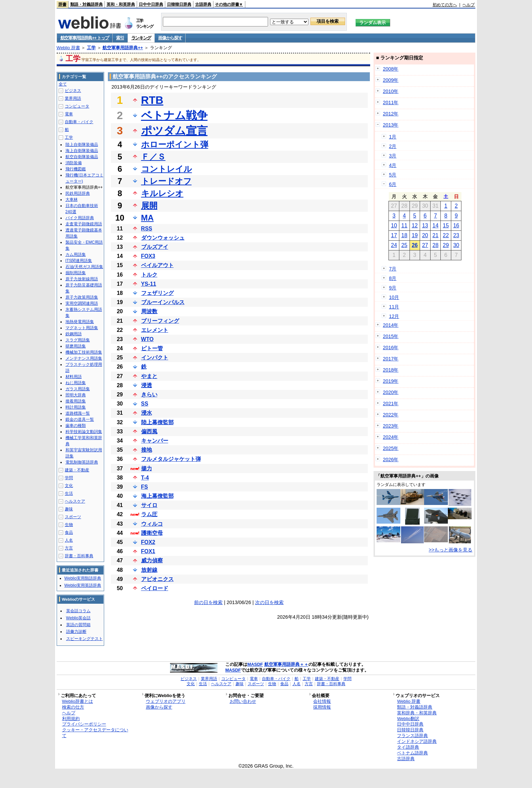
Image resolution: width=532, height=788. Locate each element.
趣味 (69, 509)
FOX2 (148, 542)
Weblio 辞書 (68, 48)
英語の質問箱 (78, 625)
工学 (91, 48)
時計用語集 (76, 407)
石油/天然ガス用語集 (84, 267)
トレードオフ (166, 181)
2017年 (391, 359)
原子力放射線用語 (82, 279)
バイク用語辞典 (80, 218)
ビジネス (73, 91)
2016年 (391, 348)
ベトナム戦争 (174, 115)
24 (394, 245)
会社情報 (322, 701)
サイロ (149, 505)
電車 (69, 114)
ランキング (141, 38)
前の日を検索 (208, 602)
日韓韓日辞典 (179, 4)
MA (147, 218)
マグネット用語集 (82, 328)
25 (404, 245)
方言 (69, 548)
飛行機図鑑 (76, 169)
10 (394, 226)
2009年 (391, 80)
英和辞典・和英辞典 (417, 713)
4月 (393, 165)
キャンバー (155, 441)
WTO (147, 339)
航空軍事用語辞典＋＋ (286, 664)
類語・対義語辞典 (87, 4)
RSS (147, 229)
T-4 (145, 478)
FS (145, 487)
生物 (69, 525)
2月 (393, 146)
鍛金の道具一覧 (80, 419)
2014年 (391, 325)
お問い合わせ (243, 701)
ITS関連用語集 (79, 261)
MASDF (255, 664)
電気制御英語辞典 (82, 462)
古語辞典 (203, 4)
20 (425, 235)
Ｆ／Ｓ (153, 157)
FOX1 (148, 551)
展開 (149, 205)
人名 (69, 540)
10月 (394, 297)
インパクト (155, 358)
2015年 (391, 336)
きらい (149, 395)
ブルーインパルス (163, 302)
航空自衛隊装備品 (82, 157)
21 (436, 235)
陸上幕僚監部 (157, 422)
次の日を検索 (269, 602)
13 (425, 226)
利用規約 (71, 719)
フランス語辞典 (412, 736)
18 (404, 235)
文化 (69, 486)
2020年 (391, 392)
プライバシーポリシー (84, 724)
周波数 (149, 311)
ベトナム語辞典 (412, 753)
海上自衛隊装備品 (82, 151)
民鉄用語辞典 (78, 193)
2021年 (391, 404)
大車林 (72, 200)
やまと (149, 376)
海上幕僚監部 (157, 496)
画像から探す (170, 38)
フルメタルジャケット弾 (171, 459)
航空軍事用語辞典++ (123, 48)
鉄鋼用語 (74, 334)
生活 (69, 493)
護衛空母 (152, 533)
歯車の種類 (76, 426)
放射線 (149, 570)
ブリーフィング (160, 321)
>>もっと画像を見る (451, 550)
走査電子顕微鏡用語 (84, 224)
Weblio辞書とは (78, 701)
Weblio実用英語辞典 (83, 585)
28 (436, 245)
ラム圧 (149, 514)
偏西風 (149, 431)
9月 (393, 288)
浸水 (147, 413)
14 (436, 226)
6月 (393, 184)
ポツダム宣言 (174, 131)
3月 (393, 156)
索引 (120, 38)
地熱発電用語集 (80, 322)
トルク (149, 275)
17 (394, 235)
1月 (393, 137)
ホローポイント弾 (175, 144)
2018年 (391, 370)
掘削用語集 (76, 273)
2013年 (391, 125)
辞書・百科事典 (79, 556)
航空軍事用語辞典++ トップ (85, 38)
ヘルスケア (75, 501)
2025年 (391, 448)
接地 (147, 450)
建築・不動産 (77, 470)
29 (446, 245)
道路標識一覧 (78, 413)
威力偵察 (152, 560)
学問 (69, 478)
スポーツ (73, 517)
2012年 (391, 114)
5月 (393, 175)
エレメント (155, 330)
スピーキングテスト (84, 639)
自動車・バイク (79, 122)
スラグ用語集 (78, 340)
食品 (69, 532)
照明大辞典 (76, 395)
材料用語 (74, 377)
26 (415, 245)
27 (425, 245)
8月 (393, 278)
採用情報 (322, 707)
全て (63, 84)
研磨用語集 (76, 346)
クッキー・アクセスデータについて (95, 733)
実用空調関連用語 (82, 303)
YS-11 (149, 284)
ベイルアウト (157, 265)
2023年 (391, 426)
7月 (393, 269)
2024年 (391, 437)
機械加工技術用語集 (84, 352)
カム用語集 (76, 255)
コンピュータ (77, 106)
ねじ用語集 (76, 383)
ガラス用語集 (78, 389)
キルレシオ (162, 193)
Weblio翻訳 (408, 719)
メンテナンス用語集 (84, 358)
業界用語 (73, 98)
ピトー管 (152, 348)
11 (404, 226)
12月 (394, 316)
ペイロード (155, 588)
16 (456, 226)
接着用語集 (76, 401)
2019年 (391, 381)
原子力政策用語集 (82, 297)
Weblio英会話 (78, 618)
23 (456, 235)
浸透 (147, 385)
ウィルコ (152, 524)
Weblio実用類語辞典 (83, 578)
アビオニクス (157, 579)
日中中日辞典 (151, 4)
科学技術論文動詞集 (84, 432)
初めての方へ (445, 5)
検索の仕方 (73, 707)
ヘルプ (469, 5)
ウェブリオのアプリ (166, 701)
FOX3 (148, 256)
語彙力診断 (76, 632)
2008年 (391, 69)
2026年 (391, 459)
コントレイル (167, 169)
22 (446, 235)
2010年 (391, 91)
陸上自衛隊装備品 (82, 145)
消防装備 (74, 163)
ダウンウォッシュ (163, 238)
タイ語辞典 (408, 747)
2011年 (391, 102)
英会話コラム (78, 611)
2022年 (391, 415)
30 (456, 245)
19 (415, 235)
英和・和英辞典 (121, 4)
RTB (152, 100)
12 (415, 226)
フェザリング (157, 293)
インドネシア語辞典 (417, 741)
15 (446, 226)
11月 (394, 307)
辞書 (62, 4)
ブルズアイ (155, 247)
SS (145, 404)
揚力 (147, 468)
